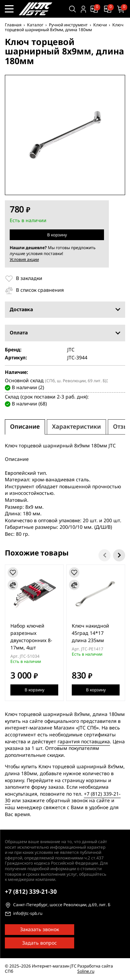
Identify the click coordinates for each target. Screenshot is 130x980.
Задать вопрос (40, 943)
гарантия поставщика (84, 742)
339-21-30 (31, 892)
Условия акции (24, 260)
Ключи (100, 25)
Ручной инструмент (68, 25)
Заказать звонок (40, 930)
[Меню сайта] (9, 9)
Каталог (35, 25)
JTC (71, 350)
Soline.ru (86, 971)
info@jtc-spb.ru (28, 914)
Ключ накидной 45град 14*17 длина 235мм (90, 633)
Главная (13, 25)
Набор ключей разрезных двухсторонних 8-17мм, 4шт (31, 637)
